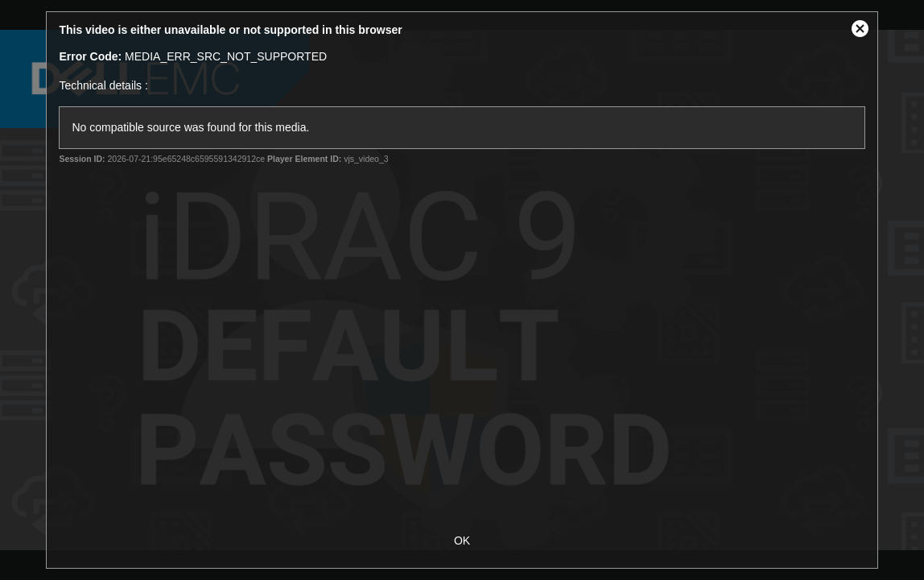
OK (462, 541)
